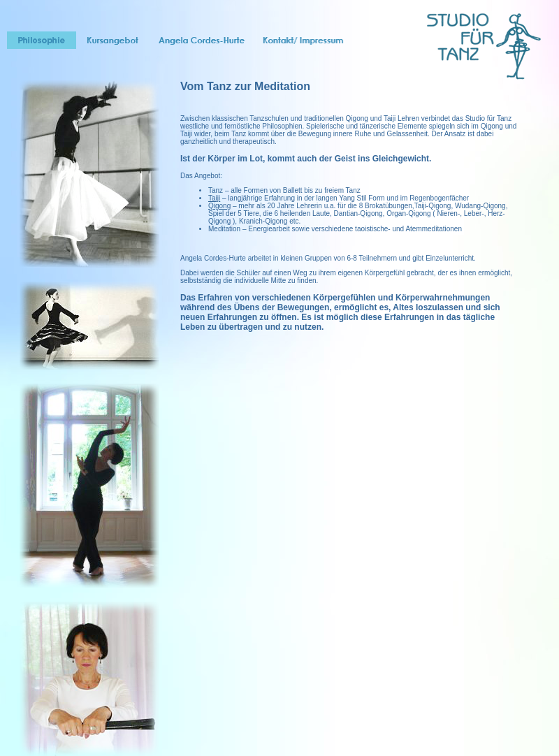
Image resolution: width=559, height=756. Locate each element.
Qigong (219, 206)
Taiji (214, 198)
